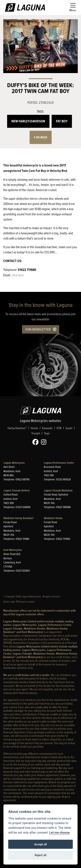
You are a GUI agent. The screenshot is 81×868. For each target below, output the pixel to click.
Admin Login (9, 602)
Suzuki (69, 428)
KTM (59, 428)
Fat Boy (62, 121)
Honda (34, 428)
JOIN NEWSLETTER (38, 329)
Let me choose (60, 833)
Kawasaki (47, 428)
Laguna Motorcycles (14, 463)
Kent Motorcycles (13, 550)
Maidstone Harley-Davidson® (19, 518)
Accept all (40, 844)
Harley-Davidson (17, 428)
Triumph (36, 433)
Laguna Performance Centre (59, 463)
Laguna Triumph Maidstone (58, 490)
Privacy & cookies (26, 602)
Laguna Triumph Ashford (16, 490)
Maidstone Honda (53, 518)
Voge (47, 433)
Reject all (40, 855)
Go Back (41, 137)
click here (17, 275)
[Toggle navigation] (73, 7)
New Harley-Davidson (28, 121)
